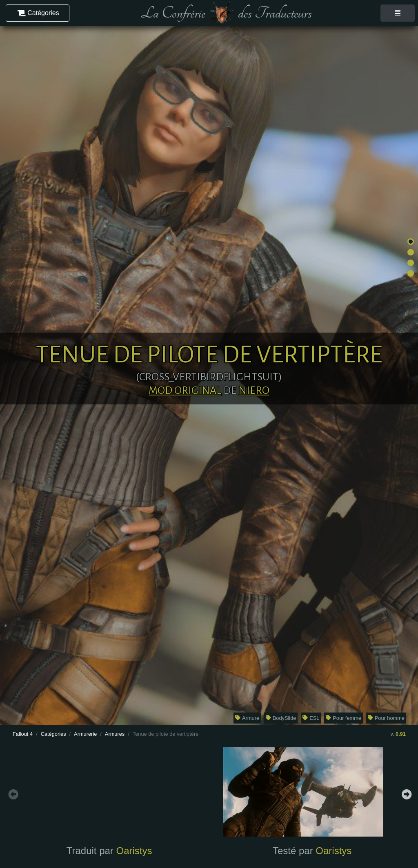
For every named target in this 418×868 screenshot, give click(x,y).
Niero (254, 391)
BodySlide (281, 718)
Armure (247, 718)
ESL (311, 718)
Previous (12, 793)
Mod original (185, 391)
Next (406, 793)
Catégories (53, 734)
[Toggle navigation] (398, 13)
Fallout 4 (23, 734)
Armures (115, 734)
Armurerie (85, 734)
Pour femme (344, 718)
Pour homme (386, 718)
